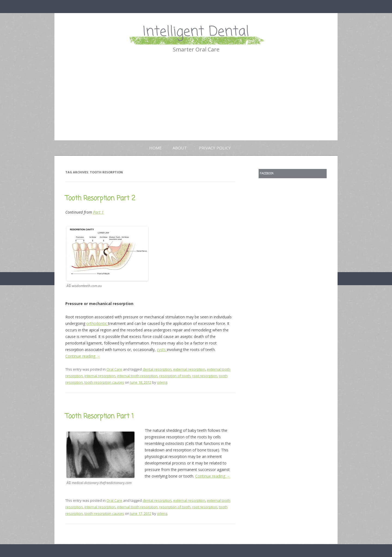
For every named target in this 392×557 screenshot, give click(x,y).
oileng (162, 382)
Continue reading (83, 356)
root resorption (205, 376)
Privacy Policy (215, 148)
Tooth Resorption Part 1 (99, 416)
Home (155, 148)
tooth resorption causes (104, 382)
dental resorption (157, 369)
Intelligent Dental (196, 32)
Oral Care (114, 369)
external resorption (189, 369)
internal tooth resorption (137, 376)
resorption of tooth (175, 376)
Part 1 (98, 212)
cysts (162, 350)
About (180, 148)
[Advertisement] (196, 99)
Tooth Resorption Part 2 (100, 199)
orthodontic (97, 323)
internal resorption (100, 376)
